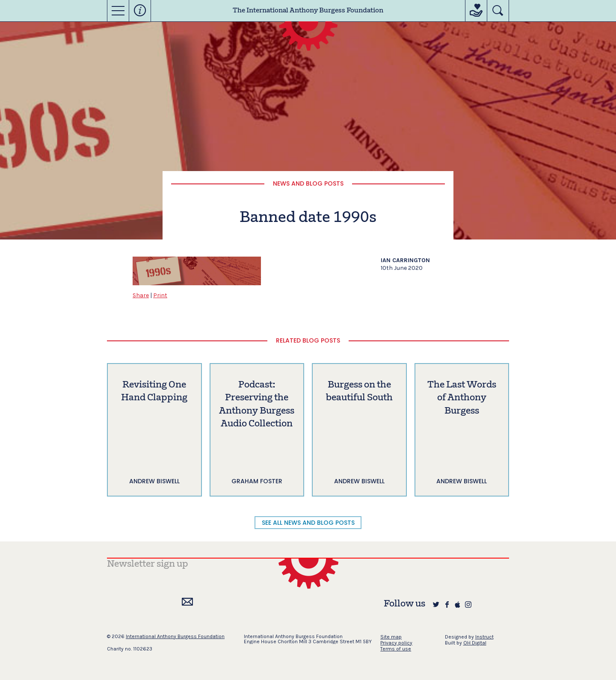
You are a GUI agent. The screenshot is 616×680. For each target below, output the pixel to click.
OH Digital (475, 643)
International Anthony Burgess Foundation (175, 636)
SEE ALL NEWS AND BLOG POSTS (308, 523)
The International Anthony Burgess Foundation (308, 11)
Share (141, 295)
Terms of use (396, 649)
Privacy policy (396, 643)
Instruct (484, 637)
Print (160, 295)
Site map (391, 637)
